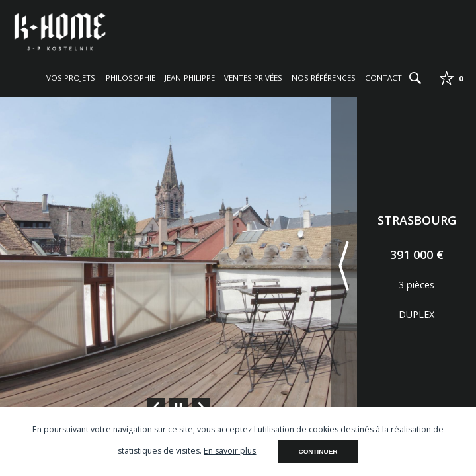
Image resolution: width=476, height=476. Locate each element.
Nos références (324, 78)
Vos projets (71, 78)
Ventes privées (253, 78)
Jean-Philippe (190, 78)
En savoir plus (230, 451)
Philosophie (131, 78)
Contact (383, 78)
